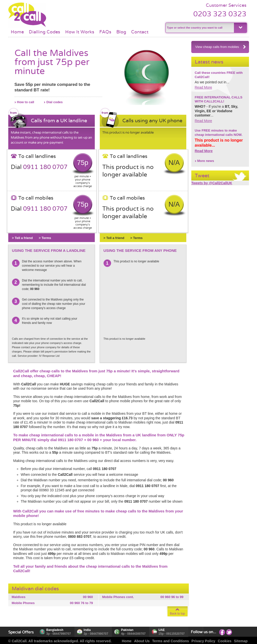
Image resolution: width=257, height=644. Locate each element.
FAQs (105, 32)
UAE (162, 630)
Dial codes (55, 102)
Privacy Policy (203, 641)
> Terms (45, 238)
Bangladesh (55, 630)
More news (206, 161)
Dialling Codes (45, 32)
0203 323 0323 (220, 14)
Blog (121, 32)
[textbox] (199, 28)
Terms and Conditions (171, 641)
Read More (203, 87)
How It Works (80, 32)
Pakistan (127, 630)
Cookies (225, 641)
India (87, 630)
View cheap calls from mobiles (221, 47)
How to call (26, 102)
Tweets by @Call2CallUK (212, 183)
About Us (142, 641)
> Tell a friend (22, 238)
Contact (140, 32)
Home (17, 32)
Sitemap (241, 641)
